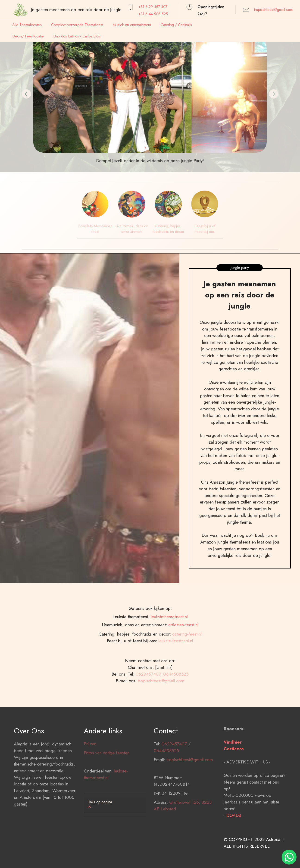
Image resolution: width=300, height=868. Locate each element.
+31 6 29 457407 (153, 7)
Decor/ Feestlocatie (28, 36)
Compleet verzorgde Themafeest (77, 25)
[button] (26, 94)
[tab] (115, 805)
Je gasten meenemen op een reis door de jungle (76, 9)
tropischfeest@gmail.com (273, 10)
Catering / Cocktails (176, 25)
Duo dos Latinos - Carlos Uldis (77, 36)
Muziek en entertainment (132, 25)
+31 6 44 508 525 (153, 14)
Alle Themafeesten (27, 25)
